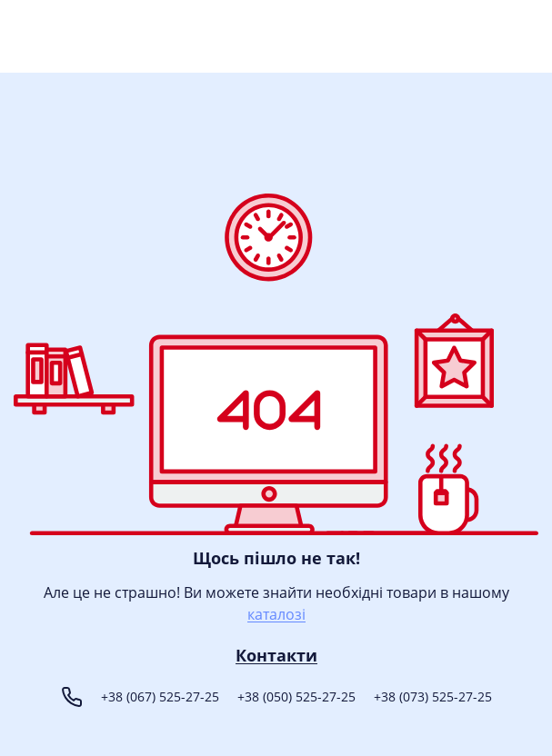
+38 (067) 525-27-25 (160, 696)
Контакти (276, 656)
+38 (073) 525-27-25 (433, 696)
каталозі (276, 615)
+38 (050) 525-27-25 (296, 696)
